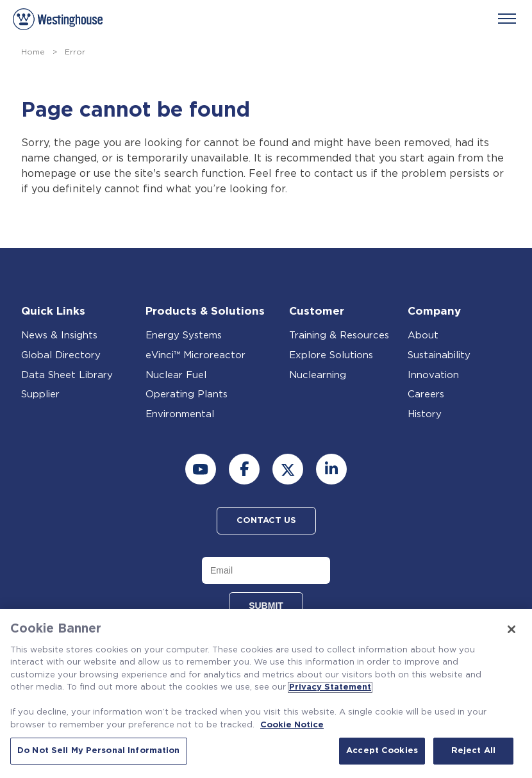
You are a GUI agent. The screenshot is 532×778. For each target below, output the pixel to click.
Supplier (40, 394)
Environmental (180, 414)
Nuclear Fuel (176, 375)
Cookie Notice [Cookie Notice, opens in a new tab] (292, 725)
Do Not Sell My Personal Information (99, 751)
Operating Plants (187, 394)
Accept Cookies (382, 751)
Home (33, 52)
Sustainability (439, 355)
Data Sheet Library (67, 375)
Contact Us (266, 521)
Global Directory (61, 355)
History (425, 414)
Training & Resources (339, 335)
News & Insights (59, 335)
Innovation (433, 375)
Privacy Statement (330, 687)
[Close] (511, 629)
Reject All (473, 751)
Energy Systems (184, 335)
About (423, 335)
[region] (266, 693)
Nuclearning (318, 375)
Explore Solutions (331, 355)
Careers (426, 394)
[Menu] (507, 19)
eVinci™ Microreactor (195, 355)
